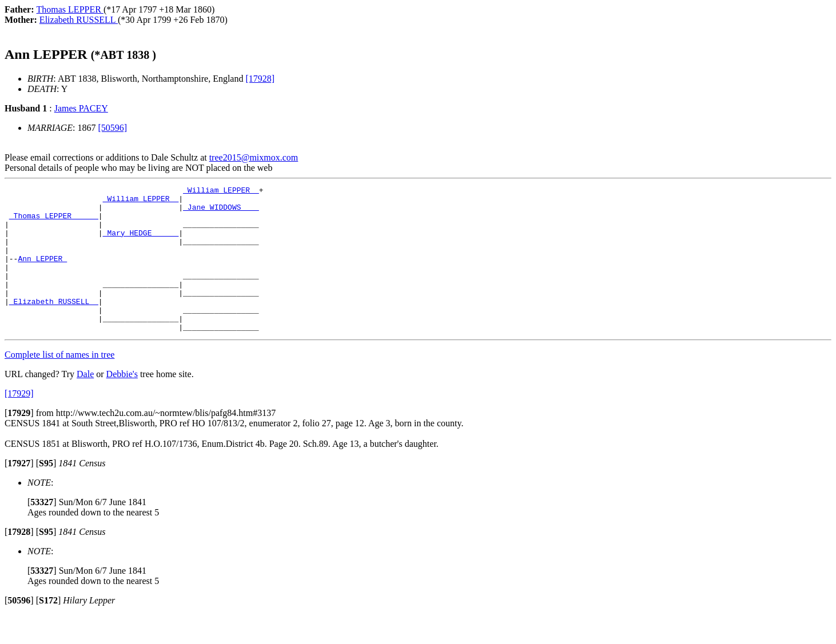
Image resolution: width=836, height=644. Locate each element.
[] (19, 442)
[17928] (260, 79)
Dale (85, 403)
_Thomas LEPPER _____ (54, 222)
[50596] (113, 128)
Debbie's (122, 403)
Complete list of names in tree (59, 384)
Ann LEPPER (42, 274)
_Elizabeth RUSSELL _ (54, 325)
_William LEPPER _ (221, 191)
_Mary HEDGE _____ (141, 243)
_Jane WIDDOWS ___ (221, 212)
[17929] (19, 423)
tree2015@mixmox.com (254, 157)
